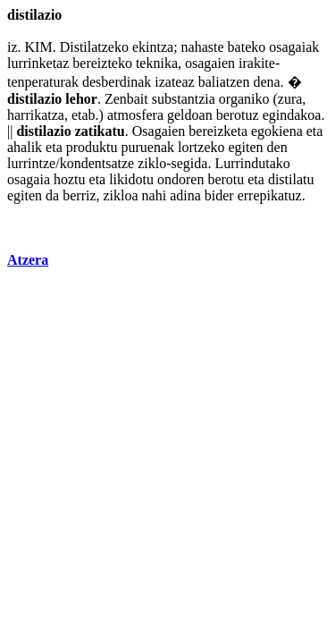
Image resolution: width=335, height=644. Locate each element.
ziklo (152, 163)
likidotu (131, 179)
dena (266, 82)
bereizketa (218, 131)
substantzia (184, 99)
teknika (157, 63)
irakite (257, 63)
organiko (244, 99)
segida (190, 163)
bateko (247, 47)
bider (219, 195)
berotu (226, 179)
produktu (92, 147)
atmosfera (135, 115)
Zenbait (126, 99)
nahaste (203, 47)
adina (185, 195)
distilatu (291, 179)
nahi (155, 195)
